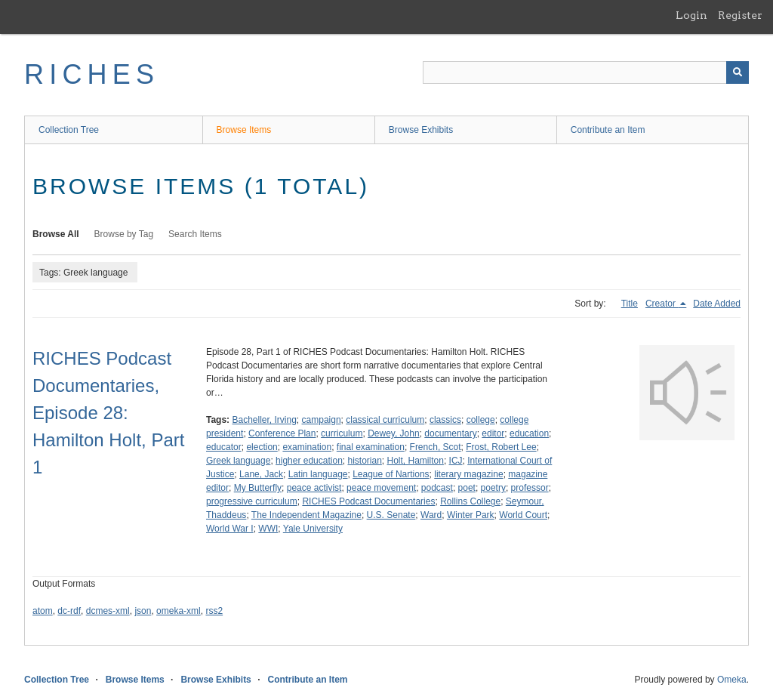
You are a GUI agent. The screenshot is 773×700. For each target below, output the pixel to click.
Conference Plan (282, 433)
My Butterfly (258, 488)
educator (224, 447)
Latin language (318, 474)
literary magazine (468, 474)
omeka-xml (179, 611)
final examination (371, 447)
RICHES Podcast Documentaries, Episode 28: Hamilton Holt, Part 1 (108, 413)
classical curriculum (385, 420)
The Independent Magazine (306, 515)
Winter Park (471, 515)
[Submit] (738, 72)
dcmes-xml (108, 611)
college (481, 420)
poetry (493, 488)
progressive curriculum (252, 501)
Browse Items (244, 130)
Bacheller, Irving (264, 420)
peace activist (314, 488)
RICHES (92, 74)
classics (445, 420)
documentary (450, 433)
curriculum (342, 433)
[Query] (586, 72)
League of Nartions (391, 474)
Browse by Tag (124, 234)
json (143, 611)
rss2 (214, 611)
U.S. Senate (391, 515)
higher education (309, 461)
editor (493, 433)
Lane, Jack (261, 474)
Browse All (56, 234)
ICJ (456, 461)
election (262, 447)
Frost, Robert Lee (501, 447)
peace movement (381, 488)
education (529, 433)
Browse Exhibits (421, 130)
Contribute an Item (608, 130)
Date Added (717, 304)
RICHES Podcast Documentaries (368, 501)
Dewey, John (393, 433)
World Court (523, 515)
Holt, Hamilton (416, 461)
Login (691, 15)
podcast (437, 488)
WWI (268, 529)
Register (740, 15)
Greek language (238, 461)
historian (364, 461)
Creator (662, 304)
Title (630, 304)
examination (307, 447)
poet (467, 488)
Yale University (313, 529)
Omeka (732, 680)
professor (530, 488)
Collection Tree (69, 130)
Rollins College (470, 501)
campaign (322, 420)
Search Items (195, 234)
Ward (431, 515)
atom (43, 611)
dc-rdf (69, 611)
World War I (230, 529)
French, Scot (436, 447)
